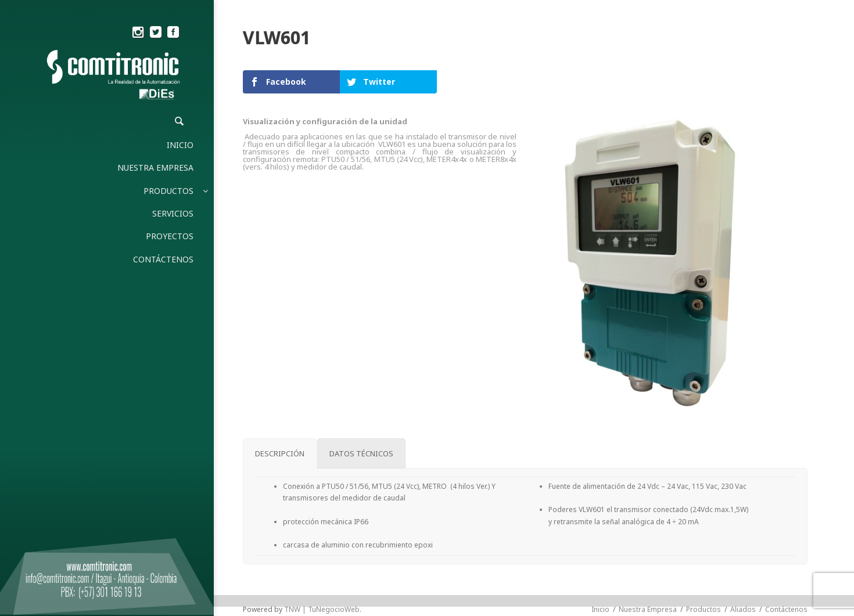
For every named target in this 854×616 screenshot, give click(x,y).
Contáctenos (786, 609)
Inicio (600, 609)
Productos (704, 609)
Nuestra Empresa (648, 609)
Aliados (743, 609)
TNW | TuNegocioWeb (322, 609)
